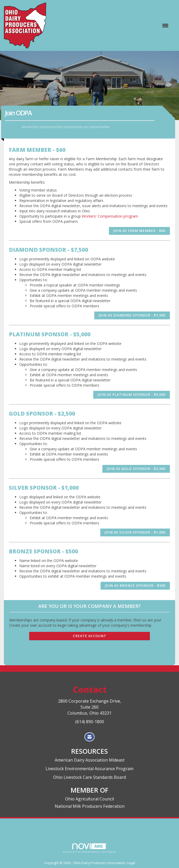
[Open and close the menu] (110, 26)
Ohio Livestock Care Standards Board (89, 777)
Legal (131, 863)
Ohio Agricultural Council (89, 799)
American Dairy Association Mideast (90, 760)
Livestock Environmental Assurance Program (89, 769)
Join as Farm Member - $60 (139, 231)
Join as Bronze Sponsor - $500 (135, 586)
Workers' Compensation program (110, 216)
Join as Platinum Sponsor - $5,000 (132, 395)
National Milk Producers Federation (90, 806)
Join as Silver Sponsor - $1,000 (135, 532)
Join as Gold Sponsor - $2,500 (136, 469)
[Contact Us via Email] (89, 737)
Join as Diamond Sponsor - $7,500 (132, 315)
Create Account (90, 636)
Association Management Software (90, 848)
